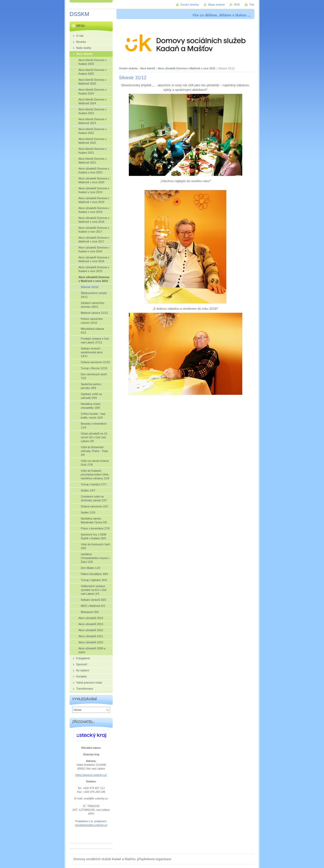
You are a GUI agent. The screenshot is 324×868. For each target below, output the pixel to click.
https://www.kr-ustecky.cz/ (91, 775)
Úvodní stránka (128, 68)
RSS (237, 5)
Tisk (252, 5)
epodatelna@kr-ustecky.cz (91, 825)
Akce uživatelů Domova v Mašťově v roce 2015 (187, 68)
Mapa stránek (216, 5)
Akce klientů (148, 68)
